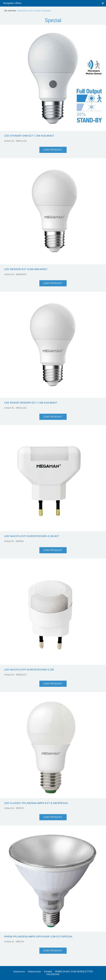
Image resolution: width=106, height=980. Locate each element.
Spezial (47, 11)
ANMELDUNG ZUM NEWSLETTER (74, 972)
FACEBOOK (53, 974)
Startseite (22, 11)
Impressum (19, 972)
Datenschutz (35, 972)
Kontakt (48, 972)
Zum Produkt (53, 150)
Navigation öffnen (12, 3)
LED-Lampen (35, 11)
